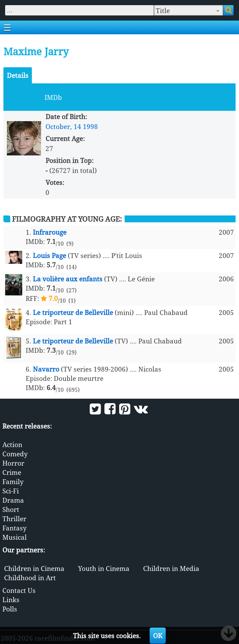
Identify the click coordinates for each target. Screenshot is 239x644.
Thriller (14, 519)
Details (18, 75)
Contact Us (19, 590)
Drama (13, 500)
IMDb (53, 97)
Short (11, 509)
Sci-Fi (11, 491)
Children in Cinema (34, 568)
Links (11, 600)
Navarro (46, 369)
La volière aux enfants (68, 279)
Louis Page (49, 255)
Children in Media (171, 568)
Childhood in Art (30, 578)
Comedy (15, 454)
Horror (13, 463)
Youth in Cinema (104, 568)
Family (13, 482)
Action (12, 444)
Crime (12, 472)
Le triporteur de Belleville (73, 312)
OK (158, 636)
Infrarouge (50, 232)
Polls (10, 609)
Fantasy (15, 528)
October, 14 (63, 126)
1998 (90, 126)
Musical (15, 537)
